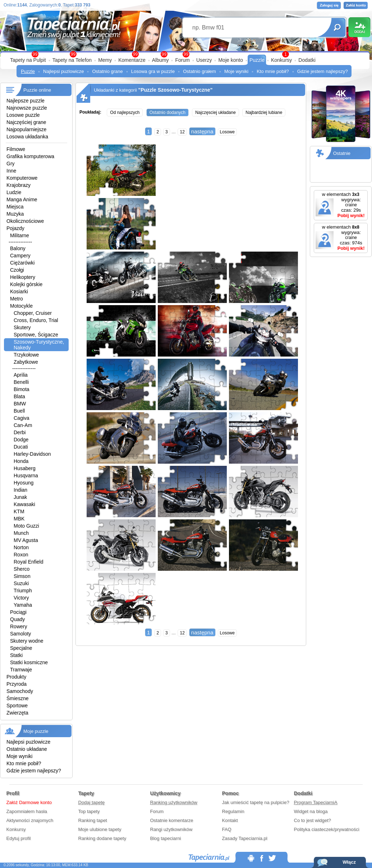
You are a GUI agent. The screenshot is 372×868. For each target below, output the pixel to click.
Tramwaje (21, 670)
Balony (18, 248)
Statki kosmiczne (29, 662)
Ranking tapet (93, 820)
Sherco (22, 569)
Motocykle (21, 306)
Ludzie (14, 192)
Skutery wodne (27, 641)
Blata (19, 396)
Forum (182, 60)
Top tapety (89, 811)
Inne (11, 171)
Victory (21, 598)
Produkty (16, 677)
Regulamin (233, 811)
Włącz (349, 862)
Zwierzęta (17, 713)
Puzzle (257, 60)
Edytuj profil (19, 838)
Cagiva (22, 418)
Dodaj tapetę (92, 802)
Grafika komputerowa (30, 156)
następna (202, 131)
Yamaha (23, 605)
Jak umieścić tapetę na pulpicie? (256, 802)
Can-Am (23, 425)
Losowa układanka (27, 137)
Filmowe (16, 149)
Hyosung (24, 483)
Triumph (23, 591)
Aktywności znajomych (30, 820)
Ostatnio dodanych (167, 112)
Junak (20, 497)
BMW (20, 404)
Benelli (21, 382)
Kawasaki (24, 504)
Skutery (22, 327)
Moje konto (230, 60)
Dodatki (307, 60)
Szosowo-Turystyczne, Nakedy (39, 345)
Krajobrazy (19, 185)
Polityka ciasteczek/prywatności (327, 829)
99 (186, 54)
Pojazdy (15, 228)
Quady (17, 619)
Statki (16, 655)
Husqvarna (26, 476)
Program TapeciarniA (316, 802)
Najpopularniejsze (26, 129)
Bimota (22, 389)
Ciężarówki (22, 263)
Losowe (227, 132)
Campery (20, 256)
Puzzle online (37, 90)
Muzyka (15, 214)
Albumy (160, 60)
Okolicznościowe (25, 221)
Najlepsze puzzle (26, 101)
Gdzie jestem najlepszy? (323, 71)
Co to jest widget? (313, 820)
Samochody (20, 691)
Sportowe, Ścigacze (36, 335)
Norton (21, 547)
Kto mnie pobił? (273, 71)
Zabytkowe (26, 362)
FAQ (227, 829)
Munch (21, 533)
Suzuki (21, 583)
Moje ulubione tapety (100, 829)
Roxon (21, 555)
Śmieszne (17, 698)
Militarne (20, 235)
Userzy (204, 60)
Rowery (19, 626)
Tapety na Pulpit (28, 60)
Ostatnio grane (107, 71)
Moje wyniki (236, 71)
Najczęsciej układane (215, 112)
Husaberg (25, 468)
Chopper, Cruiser (33, 313)
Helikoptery (23, 277)
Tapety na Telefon (72, 60)
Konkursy (281, 60)
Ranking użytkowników (174, 802)
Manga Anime (22, 199)
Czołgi (17, 270)
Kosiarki (19, 291)
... (174, 132)
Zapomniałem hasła (27, 811)
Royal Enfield (29, 562)
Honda (21, 461)
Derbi (20, 432)
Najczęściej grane (26, 122)
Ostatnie (342, 153)
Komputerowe (22, 178)
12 (182, 132)
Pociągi (18, 612)
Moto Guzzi (26, 526)
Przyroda (17, 684)
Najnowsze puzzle (27, 108)
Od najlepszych (125, 112)
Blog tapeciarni (166, 838)
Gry (11, 164)
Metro (17, 299)
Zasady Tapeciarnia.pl (245, 838)
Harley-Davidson (32, 454)
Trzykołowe (26, 355)
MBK (19, 519)
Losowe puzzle (23, 115)
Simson (22, 576)
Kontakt (230, 820)
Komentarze (132, 60)
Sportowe (17, 706)
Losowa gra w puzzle (153, 71)
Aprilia (21, 375)
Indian (20, 490)
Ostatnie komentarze (172, 820)
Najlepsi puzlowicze (63, 71)
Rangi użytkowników (171, 829)
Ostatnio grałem (199, 71)
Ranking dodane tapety (102, 838)
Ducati (21, 447)
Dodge (21, 440)
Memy (105, 60)
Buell (19, 411)
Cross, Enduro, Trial (36, 320)
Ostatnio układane (27, 749)
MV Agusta (26, 540)
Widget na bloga (311, 811)
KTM (19, 511)
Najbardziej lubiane (264, 112)
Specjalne (21, 648)
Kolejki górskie (26, 284)
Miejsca (15, 207)
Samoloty (20, 634)
